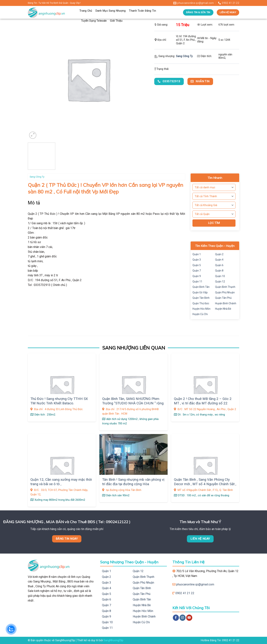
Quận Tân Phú (223, 298)
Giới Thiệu (116, 21)
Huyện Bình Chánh (226, 303)
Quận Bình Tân (201, 287)
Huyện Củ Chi (200, 314)
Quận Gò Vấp (200, 292)
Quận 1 (197, 254)
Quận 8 (219, 271)
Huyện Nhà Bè (223, 309)
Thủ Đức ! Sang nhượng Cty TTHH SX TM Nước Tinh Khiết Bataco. (59, 401)
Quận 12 (220, 282)
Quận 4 (219, 260)
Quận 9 (197, 276)
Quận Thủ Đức (201, 303)
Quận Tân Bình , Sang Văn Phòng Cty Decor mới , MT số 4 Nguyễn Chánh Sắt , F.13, (205, 484)
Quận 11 (197, 282)
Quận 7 (197, 271)
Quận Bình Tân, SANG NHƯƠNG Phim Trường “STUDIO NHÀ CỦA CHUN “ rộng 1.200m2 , (133, 403)
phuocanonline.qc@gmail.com (195, 584)
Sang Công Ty (184, 56)
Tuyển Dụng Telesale (94, 21)
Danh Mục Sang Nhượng (111, 11)
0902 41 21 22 (185, 593)
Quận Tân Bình (201, 298)
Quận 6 (219, 265)
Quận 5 (197, 265)
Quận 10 (220, 276)
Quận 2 (219, 254)
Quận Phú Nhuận (225, 292)
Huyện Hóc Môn (201, 309)
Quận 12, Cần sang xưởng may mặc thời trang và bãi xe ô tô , (61, 482)
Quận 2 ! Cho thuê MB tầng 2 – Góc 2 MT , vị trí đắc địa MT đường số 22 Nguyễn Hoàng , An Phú (203, 403)
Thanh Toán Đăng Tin (142, 11)
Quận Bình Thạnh (225, 287)
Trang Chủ (86, 11)
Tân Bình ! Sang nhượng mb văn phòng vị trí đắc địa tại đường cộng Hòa (133, 482)
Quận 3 (197, 260)
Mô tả (34, 203)
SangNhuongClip (113, 640)
